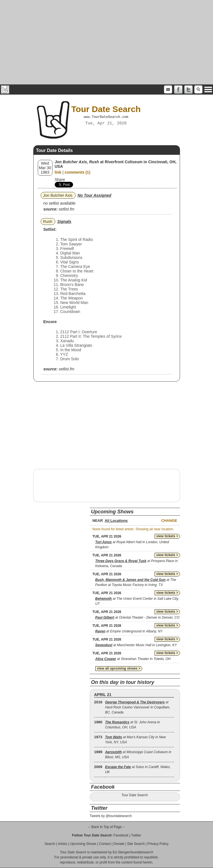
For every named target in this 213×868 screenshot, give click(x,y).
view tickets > (167, 536)
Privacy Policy (158, 844)
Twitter (136, 835)
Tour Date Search (135, 795)
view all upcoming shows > (119, 668)
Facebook (121, 835)
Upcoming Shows (83, 844)
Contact (105, 844)
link (58, 172)
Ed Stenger (121, 852)
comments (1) (77, 172)
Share (60, 180)
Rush (48, 222)
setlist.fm (66, 209)
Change (169, 521)
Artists (62, 844)
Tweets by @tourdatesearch (111, 816)
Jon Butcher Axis (58, 195)
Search (50, 844)
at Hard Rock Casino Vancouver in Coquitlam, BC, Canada (138, 707)
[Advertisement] (107, 42)
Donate (119, 844)
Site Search (136, 844)
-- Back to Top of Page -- (107, 827)
